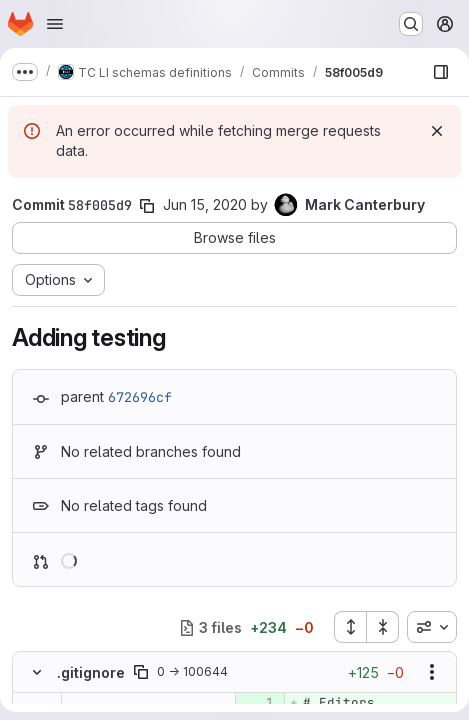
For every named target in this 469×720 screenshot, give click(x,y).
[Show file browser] (441, 72)
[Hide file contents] (37, 672)
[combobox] (432, 627)
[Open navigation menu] (55, 24)
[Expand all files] (350, 627)
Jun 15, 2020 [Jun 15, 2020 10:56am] (205, 204)
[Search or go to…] (411, 24)
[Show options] (432, 672)
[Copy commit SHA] (147, 206)
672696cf (140, 397)
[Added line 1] (257, 703)
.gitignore (91, 672)
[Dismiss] (437, 131)
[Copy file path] (141, 672)
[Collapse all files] (383, 627)
